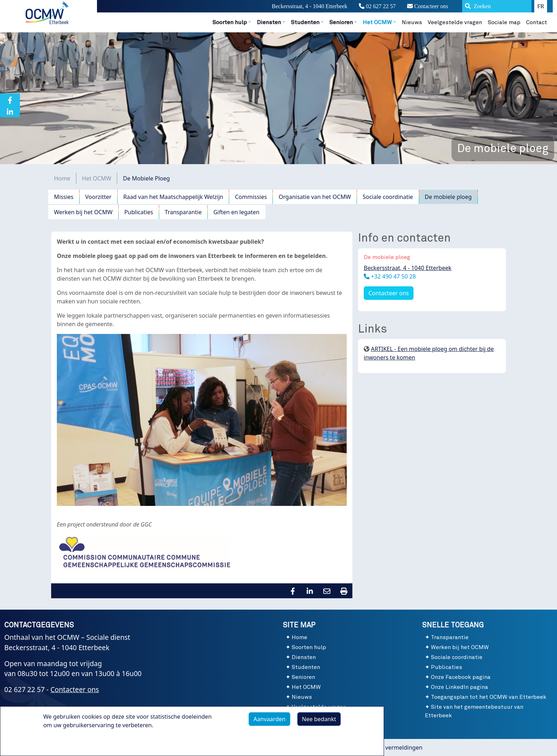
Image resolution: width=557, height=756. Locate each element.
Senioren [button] (341, 22)
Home (62, 178)
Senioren (303, 677)
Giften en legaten (237, 212)
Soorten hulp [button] (230, 22)
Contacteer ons (428, 6)
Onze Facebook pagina (461, 677)
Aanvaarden (269, 722)
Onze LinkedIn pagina (459, 687)
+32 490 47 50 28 (393, 276)
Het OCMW (97, 178)
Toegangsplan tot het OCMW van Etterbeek (489, 697)
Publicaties (139, 212)
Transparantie (183, 212)
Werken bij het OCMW (83, 212)
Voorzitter (98, 197)
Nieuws (412, 22)
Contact (537, 22)
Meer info (63, 744)
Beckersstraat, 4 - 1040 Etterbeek (408, 268)
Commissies (251, 197)
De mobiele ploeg (448, 197)
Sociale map (504, 22)
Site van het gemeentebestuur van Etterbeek (474, 711)
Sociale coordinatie (388, 197)
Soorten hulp (309, 647)
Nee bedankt (319, 722)
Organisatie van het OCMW (315, 197)
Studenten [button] (305, 22)
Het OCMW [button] (377, 22)
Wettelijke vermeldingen (390, 747)
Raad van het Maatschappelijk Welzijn (173, 197)
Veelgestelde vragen (455, 22)
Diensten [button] (269, 22)
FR (541, 6)
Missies (64, 197)
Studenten (306, 667)
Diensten (304, 657)
